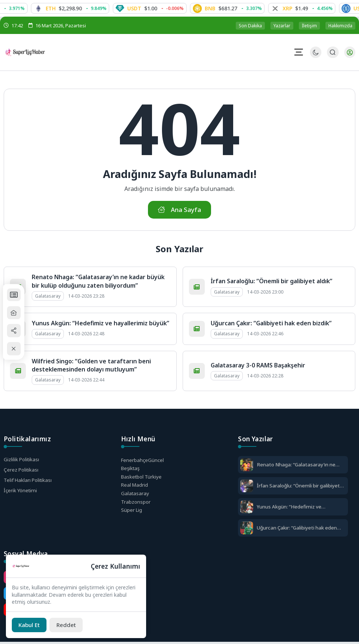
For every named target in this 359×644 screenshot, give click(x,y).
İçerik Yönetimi (21, 493)
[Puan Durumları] (17, 294)
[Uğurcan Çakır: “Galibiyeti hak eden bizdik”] (247, 530)
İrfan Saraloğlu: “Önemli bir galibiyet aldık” (272, 282)
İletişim (309, 26)
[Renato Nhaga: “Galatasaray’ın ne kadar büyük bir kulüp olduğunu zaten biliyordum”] (247, 467)
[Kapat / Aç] (17, 350)
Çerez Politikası (22, 471)
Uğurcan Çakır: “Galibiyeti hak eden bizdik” (271, 325)
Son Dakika (250, 26)
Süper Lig (132, 514)
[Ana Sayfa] (17, 313)
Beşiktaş (131, 470)
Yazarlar (282, 26)
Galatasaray (135, 497)
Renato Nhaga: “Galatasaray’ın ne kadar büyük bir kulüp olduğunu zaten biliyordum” (98, 282)
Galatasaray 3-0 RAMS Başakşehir (258, 367)
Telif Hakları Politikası (29, 482)
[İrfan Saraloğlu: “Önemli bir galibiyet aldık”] (247, 488)
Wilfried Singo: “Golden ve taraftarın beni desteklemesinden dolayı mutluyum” (91, 366)
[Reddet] (70, 624)
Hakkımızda (340, 26)
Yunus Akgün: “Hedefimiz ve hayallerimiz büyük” (101, 325)
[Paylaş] (17, 331)
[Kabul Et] (31, 624)
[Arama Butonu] (332, 53)
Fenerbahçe (143, 461)
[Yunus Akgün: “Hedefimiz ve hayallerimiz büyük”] (247, 509)
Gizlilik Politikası (22, 461)
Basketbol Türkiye (142, 479)
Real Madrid (135, 488)
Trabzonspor (136, 505)
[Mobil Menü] (298, 52)
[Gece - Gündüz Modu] (315, 56)
